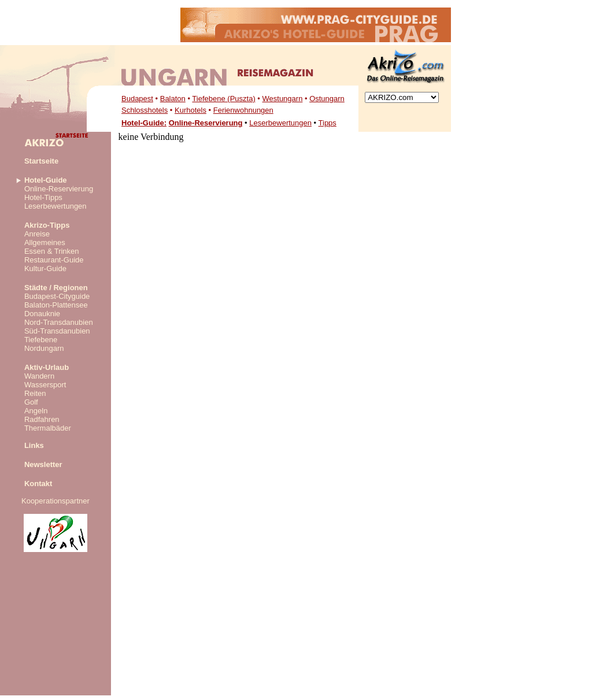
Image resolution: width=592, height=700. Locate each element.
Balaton (173, 99)
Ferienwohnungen (243, 110)
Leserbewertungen (280, 123)
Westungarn (283, 99)
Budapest (137, 99)
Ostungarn (327, 99)
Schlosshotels (145, 110)
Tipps (328, 123)
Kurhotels (190, 110)
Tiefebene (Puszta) (223, 99)
